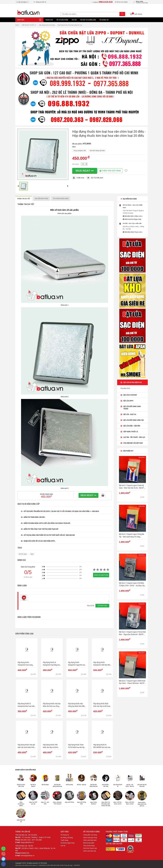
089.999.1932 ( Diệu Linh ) (133, 216)
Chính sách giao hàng (90, 838)
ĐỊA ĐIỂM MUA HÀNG (42, 198)
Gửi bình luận (102, 606)
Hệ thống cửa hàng (67, 838)
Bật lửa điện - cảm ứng (132, 426)
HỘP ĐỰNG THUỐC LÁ (131, 432)
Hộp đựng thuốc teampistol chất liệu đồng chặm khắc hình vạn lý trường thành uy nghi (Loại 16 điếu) (102, 664)
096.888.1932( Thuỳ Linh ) (133, 232)
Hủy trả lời (90, 606)
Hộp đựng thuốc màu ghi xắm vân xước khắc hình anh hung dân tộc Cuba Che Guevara (26, 746)
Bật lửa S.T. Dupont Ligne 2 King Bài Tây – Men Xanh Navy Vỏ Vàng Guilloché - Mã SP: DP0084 (132, 535)
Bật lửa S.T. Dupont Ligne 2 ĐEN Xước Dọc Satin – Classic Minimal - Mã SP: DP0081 (132, 682)
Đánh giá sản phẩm (101, 575)
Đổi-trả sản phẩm (89, 843)
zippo (32, 554)
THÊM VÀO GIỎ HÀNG (110, 171)
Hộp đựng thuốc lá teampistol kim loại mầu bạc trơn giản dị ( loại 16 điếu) (26, 705)
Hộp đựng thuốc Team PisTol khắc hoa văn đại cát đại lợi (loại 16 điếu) (76, 746)
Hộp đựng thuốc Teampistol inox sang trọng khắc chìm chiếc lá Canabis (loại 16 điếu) (26, 664)
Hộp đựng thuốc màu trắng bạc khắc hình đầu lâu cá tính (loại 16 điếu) (76, 705)
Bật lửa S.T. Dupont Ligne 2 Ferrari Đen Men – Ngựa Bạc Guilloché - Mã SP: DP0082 (132, 633)
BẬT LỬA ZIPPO (128, 401)
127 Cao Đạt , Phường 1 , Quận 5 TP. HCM (36, 837)
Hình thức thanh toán (90, 848)
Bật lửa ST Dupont (130, 395)
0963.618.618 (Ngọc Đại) (133, 219)
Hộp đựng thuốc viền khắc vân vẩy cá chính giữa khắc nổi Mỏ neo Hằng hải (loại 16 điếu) (51, 746)
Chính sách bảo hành (90, 840)
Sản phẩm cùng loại (24, 634)
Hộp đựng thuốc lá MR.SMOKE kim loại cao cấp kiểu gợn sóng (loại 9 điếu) (102, 746)
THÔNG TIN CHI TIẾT (24, 199)
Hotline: (102, 2)
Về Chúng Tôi (65, 835)
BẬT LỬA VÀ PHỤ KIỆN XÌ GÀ (133, 382)
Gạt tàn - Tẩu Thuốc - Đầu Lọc (134, 437)
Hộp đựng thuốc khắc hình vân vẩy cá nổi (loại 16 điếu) (102, 705)
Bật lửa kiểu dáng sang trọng (132, 407)
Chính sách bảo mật (90, 851)
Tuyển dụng (64, 840)
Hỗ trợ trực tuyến (121, 2)
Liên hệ (63, 846)
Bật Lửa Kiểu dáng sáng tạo (134, 420)
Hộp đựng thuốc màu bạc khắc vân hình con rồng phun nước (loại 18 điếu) (52, 705)
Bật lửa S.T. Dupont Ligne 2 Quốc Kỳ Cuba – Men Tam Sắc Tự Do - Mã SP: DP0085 (132, 487)
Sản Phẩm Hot (127, 451)
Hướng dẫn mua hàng (90, 835)
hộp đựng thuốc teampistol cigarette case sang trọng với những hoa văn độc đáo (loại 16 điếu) (77, 664)
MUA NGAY (85, 171)
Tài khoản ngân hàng (61, 198)
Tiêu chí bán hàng (89, 846)
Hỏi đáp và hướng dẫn (88, 20)
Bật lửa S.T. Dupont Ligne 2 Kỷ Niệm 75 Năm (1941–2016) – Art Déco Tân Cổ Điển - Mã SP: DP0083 (132, 584)
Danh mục (21, 20)
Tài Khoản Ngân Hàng (67, 843)
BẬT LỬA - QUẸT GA (130, 414)
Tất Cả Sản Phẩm (62, 20)
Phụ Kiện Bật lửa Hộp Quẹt (133, 443)
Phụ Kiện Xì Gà (125, 388)
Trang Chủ (49, 20)
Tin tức (74, 20)
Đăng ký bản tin (40, 2)
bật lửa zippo (23, 554)
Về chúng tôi (104, 20)
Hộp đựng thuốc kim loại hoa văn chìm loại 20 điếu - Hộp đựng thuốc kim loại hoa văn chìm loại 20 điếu (109, 133)
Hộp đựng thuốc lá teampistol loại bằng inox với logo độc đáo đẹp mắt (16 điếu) (52, 664)
